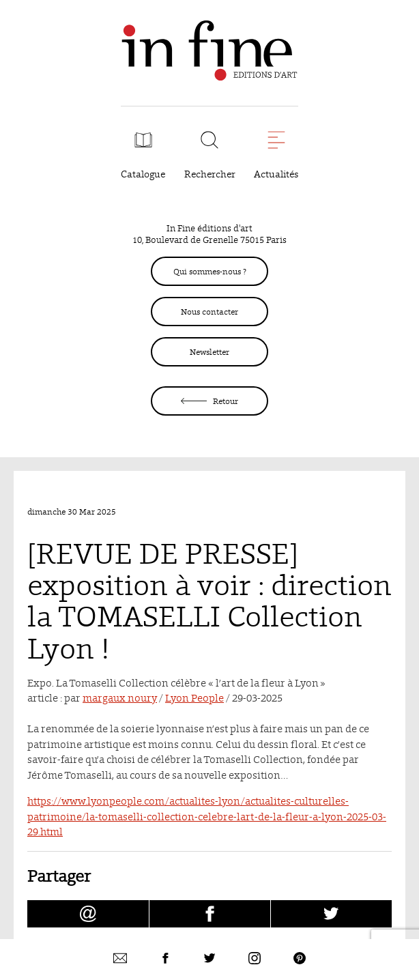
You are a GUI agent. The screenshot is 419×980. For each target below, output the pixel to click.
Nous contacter (209, 312)
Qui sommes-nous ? (210, 271)
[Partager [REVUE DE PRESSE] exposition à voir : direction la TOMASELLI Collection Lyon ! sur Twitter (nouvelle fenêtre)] (331, 914)
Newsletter (209, 352)
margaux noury (120, 698)
